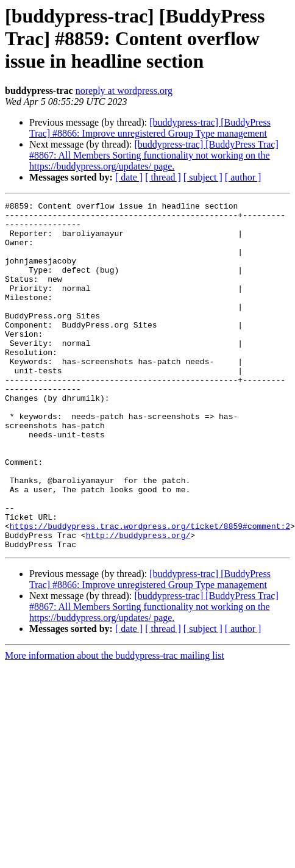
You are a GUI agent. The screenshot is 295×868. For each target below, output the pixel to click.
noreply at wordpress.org (124, 91)
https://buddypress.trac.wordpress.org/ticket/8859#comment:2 (150, 592)
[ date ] (129, 177)
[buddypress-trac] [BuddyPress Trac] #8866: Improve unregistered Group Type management (150, 128)
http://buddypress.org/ (138, 603)
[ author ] (243, 177)
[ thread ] (163, 177)
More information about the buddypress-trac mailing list (115, 725)
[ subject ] (203, 177)
